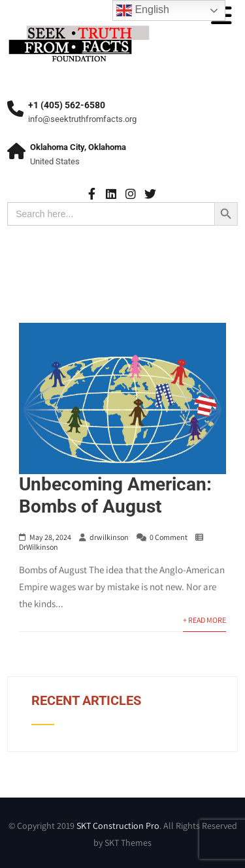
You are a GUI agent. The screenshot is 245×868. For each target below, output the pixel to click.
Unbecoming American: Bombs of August (115, 495)
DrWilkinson (39, 547)
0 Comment (169, 537)
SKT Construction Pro (118, 826)
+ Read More (204, 620)
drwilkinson (109, 537)
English (143, 10)
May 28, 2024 (50, 537)
